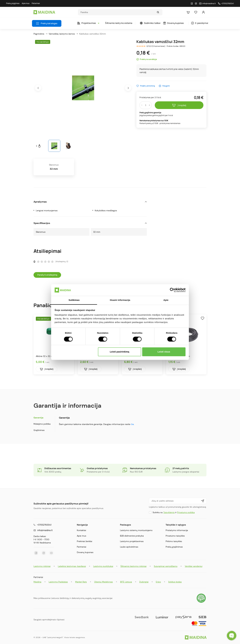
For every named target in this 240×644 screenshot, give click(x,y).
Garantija (38, 418)
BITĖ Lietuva (126, 582)
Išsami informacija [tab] (120, 300)
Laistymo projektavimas (132, 541)
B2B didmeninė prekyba (132, 536)
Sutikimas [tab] (74, 300)
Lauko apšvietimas (129, 547)
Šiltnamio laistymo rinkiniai (133, 566)
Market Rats (81, 582)
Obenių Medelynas (103, 582)
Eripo (158, 582)
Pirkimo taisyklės (174, 541)
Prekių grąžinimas (174, 547)
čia (132, 424)
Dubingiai (144, 582)
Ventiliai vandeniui (194, 566)
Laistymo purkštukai (103, 566)
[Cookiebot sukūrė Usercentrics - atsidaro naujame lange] (172, 290)
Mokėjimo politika (42, 424)
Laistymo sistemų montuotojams (136, 530)
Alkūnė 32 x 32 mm (45, 356)
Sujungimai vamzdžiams (166, 566)
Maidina (37, 582)
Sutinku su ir (174, 512)
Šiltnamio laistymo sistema (119, 23)
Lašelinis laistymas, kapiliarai (72, 566)
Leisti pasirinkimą (119, 352)
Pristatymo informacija (177, 530)
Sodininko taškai (150, 23)
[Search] (117, 12)
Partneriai (82, 547)
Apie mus (82, 536)
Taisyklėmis (169, 512)
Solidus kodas (175, 582)
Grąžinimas (39, 430)
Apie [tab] (166, 300)
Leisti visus (164, 352)
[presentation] (38, 88)
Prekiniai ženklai (84, 541)
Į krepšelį (179, 105)
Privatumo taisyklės (175, 536)
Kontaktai (81, 530)
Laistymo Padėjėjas (58, 582)
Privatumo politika (186, 512)
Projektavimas (88, 23)
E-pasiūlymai (200, 23)
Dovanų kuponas (173, 23)
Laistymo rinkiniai (42, 566)
